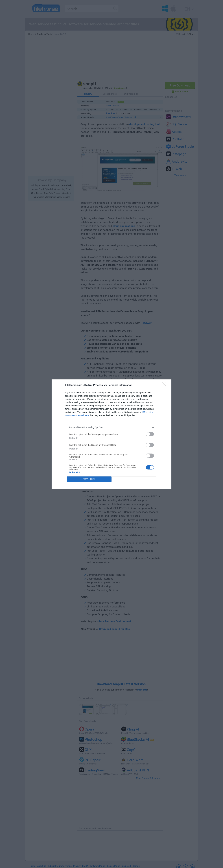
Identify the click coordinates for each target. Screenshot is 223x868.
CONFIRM (89, 479)
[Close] (165, 385)
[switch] (150, 434)
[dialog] (111, 434)
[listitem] (111, 427)
